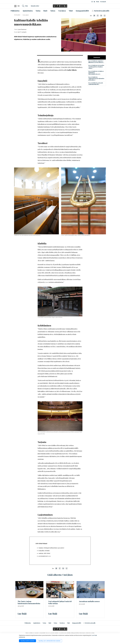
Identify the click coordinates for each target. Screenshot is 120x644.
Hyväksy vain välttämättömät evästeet (49, 641)
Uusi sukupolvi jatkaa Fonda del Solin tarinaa (60, 602)
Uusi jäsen (62, 623)
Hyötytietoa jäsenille (89, 623)
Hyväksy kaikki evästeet (27, 641)
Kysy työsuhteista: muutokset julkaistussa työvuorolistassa (96, 62)
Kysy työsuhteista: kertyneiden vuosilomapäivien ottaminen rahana (96, 67)
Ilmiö (50, 623)
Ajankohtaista (37, 623)
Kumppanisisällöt (77, 623)
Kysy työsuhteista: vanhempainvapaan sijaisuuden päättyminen (96, 79)
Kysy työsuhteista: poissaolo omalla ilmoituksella (96, 84)
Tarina (44, 623)
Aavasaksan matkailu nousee (89, 601)
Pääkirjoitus (28, 623)
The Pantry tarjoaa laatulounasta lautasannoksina (29, 602)
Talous (55, 623)
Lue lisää (22, 614)
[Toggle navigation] (16, 6)
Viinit (68, 623)
